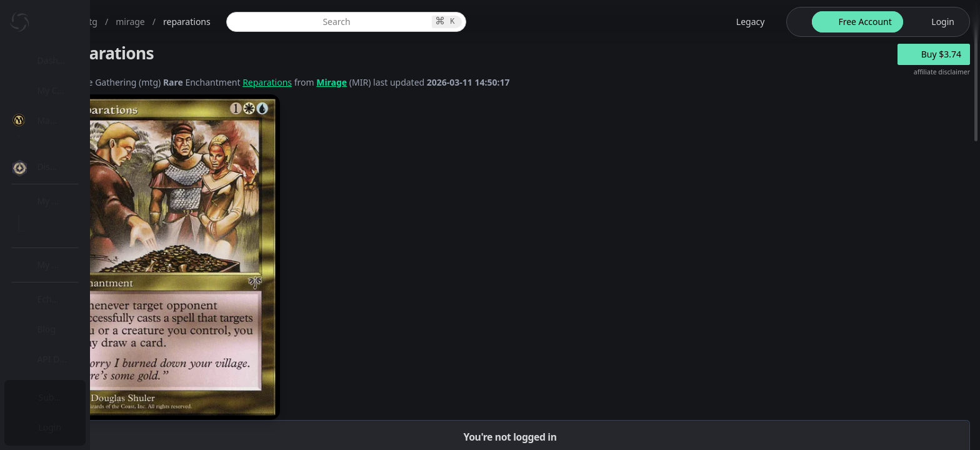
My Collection (68, 90)
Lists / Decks (77, 335)
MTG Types (74, 240)
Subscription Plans (78, 397)
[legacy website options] (743, 22)
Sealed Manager (85, 365)
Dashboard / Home (80, 60)
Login (52, 427)
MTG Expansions (86, 150)
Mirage (454, 82)
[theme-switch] (797, 22)
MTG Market (77, 180)
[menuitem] (81, 61)
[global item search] (438, 22)
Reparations (390, 82)
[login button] (935, 22)
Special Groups (82, 210)
